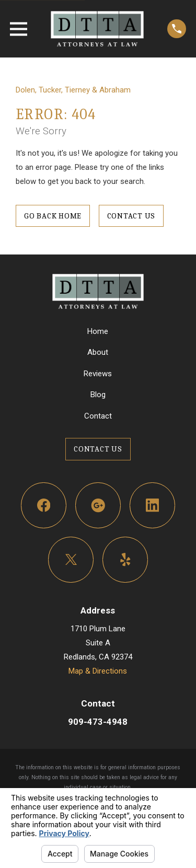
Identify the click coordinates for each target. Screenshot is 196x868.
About (98, 352)
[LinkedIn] (153, 505)
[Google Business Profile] (98, 505)
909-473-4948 (98, 722)
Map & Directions (98, 671)
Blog (98, 395)
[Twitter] (71, 560)
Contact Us (131, 216)
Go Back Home (53, 216)
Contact (98, 416)
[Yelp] (125, 560)
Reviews (98, 374)
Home (98, 331)
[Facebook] (44, 505)
